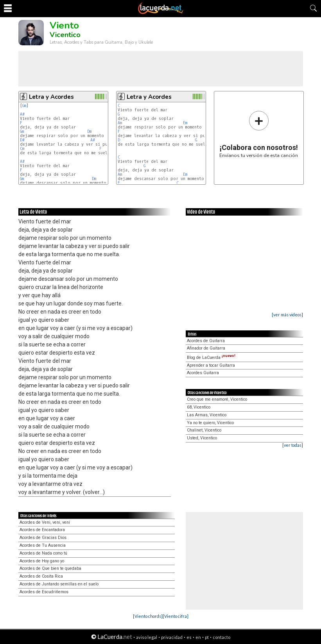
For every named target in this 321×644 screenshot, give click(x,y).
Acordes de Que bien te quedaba (50, 568)
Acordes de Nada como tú (43, 553)
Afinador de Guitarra (206, 348)
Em (185, 123)
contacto (221, 637)
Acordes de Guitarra (206, 341)
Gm (24, 106)
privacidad (172, 637)
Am (120, 123)
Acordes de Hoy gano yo (42, 561)
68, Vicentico (199, 407)
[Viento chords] (148, 616)
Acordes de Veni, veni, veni (45, 522)
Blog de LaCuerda (211, 358)
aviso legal (147, 637)
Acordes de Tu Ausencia (43, 545)
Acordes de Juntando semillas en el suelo (59, 584)
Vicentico (65, 35)
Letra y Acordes (51, 97)
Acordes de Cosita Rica (41, 576)
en (198, 637)
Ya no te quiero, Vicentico (210, 423)
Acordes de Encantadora (42, 530)
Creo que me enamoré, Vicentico (217, 399)
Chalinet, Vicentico (204, 430)
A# (22, 114)
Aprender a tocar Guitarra (211, 365)
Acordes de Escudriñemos (44, 592)
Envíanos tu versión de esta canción (259, 134)
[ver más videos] (287, 315)
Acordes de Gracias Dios (43, 538)
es (189, 637)
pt (207, 637)
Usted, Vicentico (202, 438)
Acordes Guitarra (203, 373)
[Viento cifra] (176, 616)
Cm (22, 149)
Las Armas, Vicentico (207, 415)
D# (22, 140)
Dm (89, 131)
